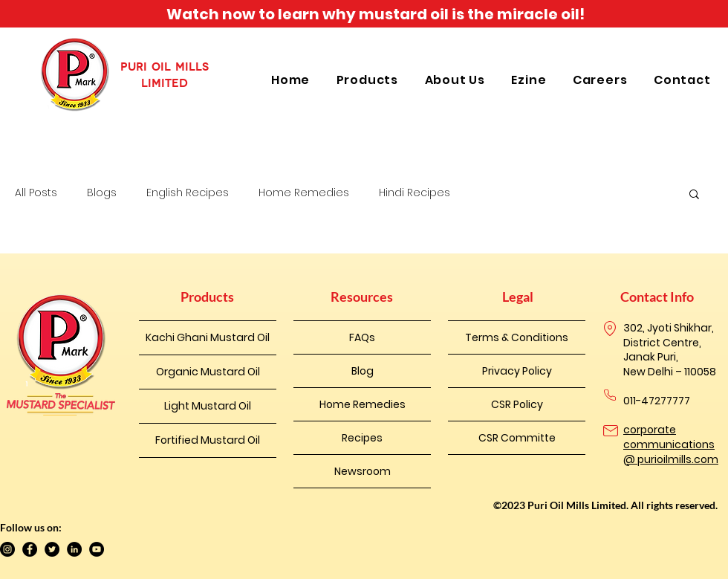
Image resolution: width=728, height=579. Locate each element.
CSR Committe (517, 438)
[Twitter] (52, 549)
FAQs (362, 337)
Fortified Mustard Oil (208, 440)
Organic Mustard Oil (208, 372)
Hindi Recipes (415, 193)
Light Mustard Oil (208, 406)
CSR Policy (517, 404)
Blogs (102, 193)
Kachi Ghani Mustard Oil (208, 337)
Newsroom (363, 471)
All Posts (36, 193)
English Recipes (188, 193)
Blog (363, 371)
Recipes (362, 438)
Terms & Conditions (517, 337)
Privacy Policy (517, 371)
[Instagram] (7, 549)
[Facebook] (30, 549)
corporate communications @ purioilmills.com (671, 444)
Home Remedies (304, 193)
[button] (370, 80)
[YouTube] (97, 549)
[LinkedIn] (74, 549)
